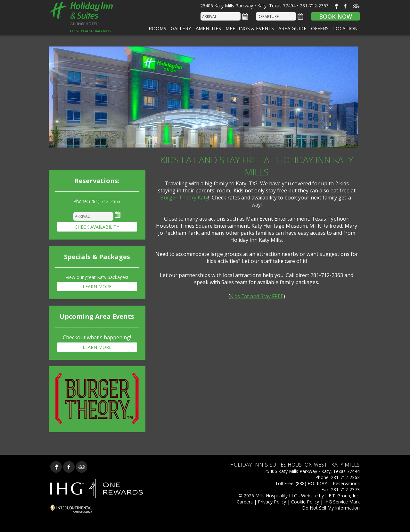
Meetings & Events (250, 28)
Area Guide (292, 28)
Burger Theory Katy (184, 198)
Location (345, 28)
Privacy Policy (272, 502)
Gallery (181, 28)
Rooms (157, 28)
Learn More (97, 287)
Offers (320, 28)
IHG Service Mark (342, 502)
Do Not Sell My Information (331, 508)
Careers (245, 502)
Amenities (208, 28)
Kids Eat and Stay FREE (257, 296)
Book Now (336, 16)
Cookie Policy (305, 502)
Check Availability (97, 227)
